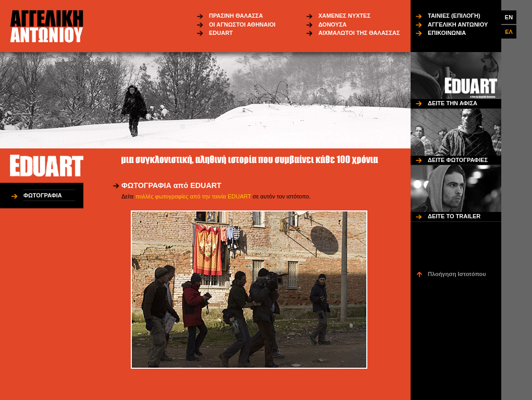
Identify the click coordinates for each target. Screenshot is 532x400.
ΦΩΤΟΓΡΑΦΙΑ (43, 195)
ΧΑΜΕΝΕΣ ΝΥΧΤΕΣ (344, 16)
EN (509, 17)
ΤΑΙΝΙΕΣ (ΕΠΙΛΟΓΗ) (454, 16)
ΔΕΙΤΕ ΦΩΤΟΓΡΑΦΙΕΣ (458, 160)
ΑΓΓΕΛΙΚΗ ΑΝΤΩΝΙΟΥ (458, 24)
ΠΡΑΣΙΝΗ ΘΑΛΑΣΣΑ (236, 16)
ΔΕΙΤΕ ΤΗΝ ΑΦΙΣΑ (453, 103)
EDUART (221, 33)
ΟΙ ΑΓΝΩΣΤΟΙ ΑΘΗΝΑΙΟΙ (242, 24)
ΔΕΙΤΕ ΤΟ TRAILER (454, 216)
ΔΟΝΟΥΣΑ (332, 24)
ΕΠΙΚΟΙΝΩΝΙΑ (447, 33)
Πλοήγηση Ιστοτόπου (457, 274)
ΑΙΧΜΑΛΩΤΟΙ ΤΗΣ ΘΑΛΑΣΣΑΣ (359, 33)
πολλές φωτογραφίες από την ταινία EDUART (193, 196)
